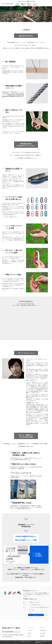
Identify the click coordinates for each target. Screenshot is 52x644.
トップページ (31, 628)
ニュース (42, 628)
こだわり (30, 630)
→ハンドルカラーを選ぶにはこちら (10, 217)
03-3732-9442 (9, 632)
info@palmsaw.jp (8, 637)
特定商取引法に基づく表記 (26, 642)
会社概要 (42, 636)
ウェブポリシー (16, 642)
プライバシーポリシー (6, 642)
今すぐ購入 (33, 1)
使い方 (30, 636)
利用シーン (31, 633)
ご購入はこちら (36, 615)
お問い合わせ (23, 1)
